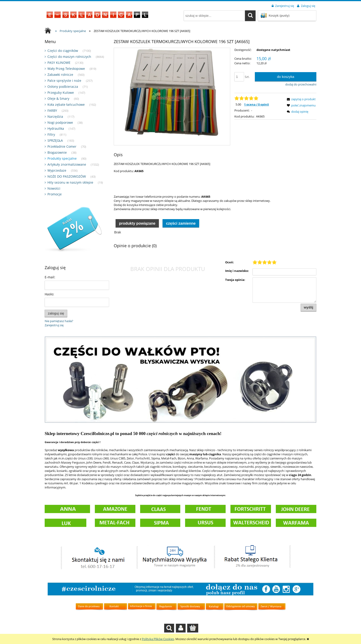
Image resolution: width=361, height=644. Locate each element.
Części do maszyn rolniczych (69, 57)
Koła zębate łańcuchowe (66, 104)
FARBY (52, 110)
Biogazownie (57, 152)
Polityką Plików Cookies (158, 639)
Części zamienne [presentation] (181, 235)
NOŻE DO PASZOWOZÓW (67, 176)
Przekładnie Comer (62, 146)
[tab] (137, 234)
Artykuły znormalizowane (67, 164)
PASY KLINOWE (59, 63)
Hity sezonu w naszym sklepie (70, 182)
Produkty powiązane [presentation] (137, 235)
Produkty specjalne (62, 158)
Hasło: (49, 294)
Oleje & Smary (58, 99)
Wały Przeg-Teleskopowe (66, 69)
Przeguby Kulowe (61, 93)
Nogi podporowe (60, 122)
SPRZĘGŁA (55, 140)
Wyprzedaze (57, 170)
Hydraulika (56, 128)
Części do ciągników (63, 51)
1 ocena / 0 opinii (256, 104)
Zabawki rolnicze (60, 75)
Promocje (55, 194)
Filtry (51, 134)
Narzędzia (55, 116)
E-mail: (50, 277)
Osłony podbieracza (63, 87)
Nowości (54, 188)
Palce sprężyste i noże (64, 81)
